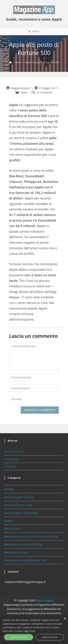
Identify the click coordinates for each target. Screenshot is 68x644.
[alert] (34, 630)
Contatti (10, 466)
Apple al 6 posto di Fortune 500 (42, 62)
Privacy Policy (14, 452)
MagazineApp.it (21, 88)
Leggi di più (29, 631)
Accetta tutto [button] (19, 637)
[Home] (10, 62)
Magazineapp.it (45, 600)
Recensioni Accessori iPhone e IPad (31, 537)
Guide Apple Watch (19, 497)
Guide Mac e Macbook (21, 513)
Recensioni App (16, 552)
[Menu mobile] (34, 31)
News (24, 92)
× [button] (65, 619)
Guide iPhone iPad (18, 505)
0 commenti (45, 92)
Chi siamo (11, 459)
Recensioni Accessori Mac (24, 544)
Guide (9, 489)
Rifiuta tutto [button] (50, 637)
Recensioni (13, 529)
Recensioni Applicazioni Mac (26, 560)
